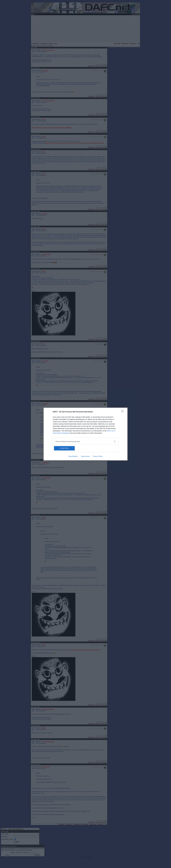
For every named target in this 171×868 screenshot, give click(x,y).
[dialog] (85, 434)
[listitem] (85, 442)
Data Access (85, 456)
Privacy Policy (98, 456)
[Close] (123, 412)
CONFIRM (64, 448)
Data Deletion (73, 456)
